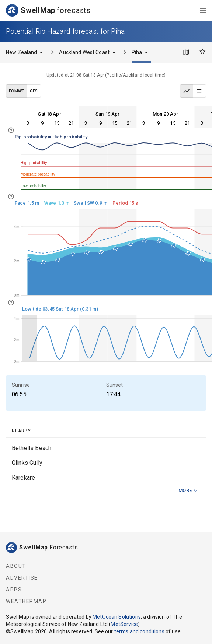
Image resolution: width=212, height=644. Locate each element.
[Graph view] (187, 91)
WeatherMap (26, 601)
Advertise (22, 578)
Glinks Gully (27, 463)
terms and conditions (139, 631)
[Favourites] (202, 52)
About (16, 566)
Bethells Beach (32, 448)
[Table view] (199, 91)
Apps (14, 590)
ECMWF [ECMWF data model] (17, 91)
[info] (11, 130)
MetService (124, 624)
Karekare (23, 477)
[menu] (203, 10)
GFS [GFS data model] (34, 91)
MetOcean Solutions (117, 617)
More (188, 491)
